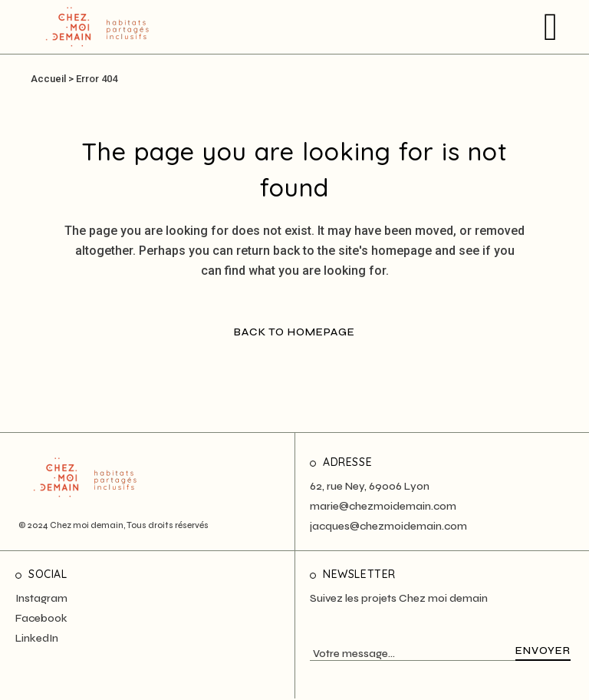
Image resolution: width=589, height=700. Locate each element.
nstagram (43, 598)
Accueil (48, 79)
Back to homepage (294, 332)
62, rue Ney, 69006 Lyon (370, 486)
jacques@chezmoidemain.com (388, 526)
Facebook (41, 618)
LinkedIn (37, 638)
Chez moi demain (87, 525)
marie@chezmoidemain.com (383, 506)
